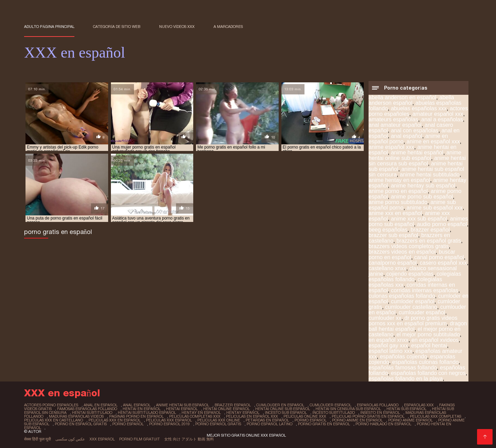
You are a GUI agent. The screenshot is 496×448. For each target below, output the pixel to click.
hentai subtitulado (92, 413)
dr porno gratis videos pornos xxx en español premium (413, 321)
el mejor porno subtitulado (428, 334)
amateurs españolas (393, 119)
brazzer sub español (393, 235)
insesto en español (380, 413)
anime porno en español (398, 191)
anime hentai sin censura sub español (417, 161)
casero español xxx (443, 263)
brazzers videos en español (402, 252)
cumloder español (413, 301)
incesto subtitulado (334, 413)
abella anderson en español (402, 97)
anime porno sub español (422, 197)
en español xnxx (389, 340)
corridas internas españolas (425, 290)
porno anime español (410, 420)
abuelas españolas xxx (419, 108)
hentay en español (201, 413)
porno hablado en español (383, 424)
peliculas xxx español (169, 420)
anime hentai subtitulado (430, 175)
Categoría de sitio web (117, 27)
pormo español (311, 420)
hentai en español (142, 409)
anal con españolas (415, 130)
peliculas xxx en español (115, 420)
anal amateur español (395, 125)
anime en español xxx (433, 141)
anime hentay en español (399, 180)
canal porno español (439, 257)
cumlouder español (422, 312)
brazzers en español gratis (429, 241)
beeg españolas (388, 230)
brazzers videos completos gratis (409, 246)
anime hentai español (417, 152)
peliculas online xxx (305, 416)
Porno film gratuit (139, 439)
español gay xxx (388, 345)
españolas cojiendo (404, 357)
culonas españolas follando (402, 296)
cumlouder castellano (411, 307)
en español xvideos (435, 340)
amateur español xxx (438, 114)
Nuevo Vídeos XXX (177, 27)
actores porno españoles (51, 405)
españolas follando (378, 405)
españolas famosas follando (403, 368)
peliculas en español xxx (252, 416)
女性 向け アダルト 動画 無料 (189, 439)
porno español (128, 424)
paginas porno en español (136, 416)
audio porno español (442, 224)
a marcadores (228, 27)
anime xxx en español (395, 213)
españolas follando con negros (428, 373)
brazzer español (430, 230)
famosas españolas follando (87, 409)
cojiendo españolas (410, 274)
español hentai (429, 345)
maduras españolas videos (76, 416)
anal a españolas (442, 119)
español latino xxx (390, 351)
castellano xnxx (387, 268)
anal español (407, 136)
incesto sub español (286, 413)
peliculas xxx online (219, 420)
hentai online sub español (283, 409)
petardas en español (267, 420)
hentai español (182, 409)
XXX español (102, 439)
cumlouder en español (280, 405)
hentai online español (226, 409)
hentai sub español (406, 409)
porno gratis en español (324, 424)
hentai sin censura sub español (348, 409)
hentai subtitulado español (147, 413)
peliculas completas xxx (195, 416)
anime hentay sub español (423, 186)
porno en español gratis (81, 424)
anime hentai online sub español (415, 155)
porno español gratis (218, 424)
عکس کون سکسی (70, 439)
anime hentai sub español (183, 405)
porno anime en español (357, 420)
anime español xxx (391, 147)
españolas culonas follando (426, 362)
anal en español (101, 405)
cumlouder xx (385, 318)
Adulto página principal (49, 27)
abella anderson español (411, 100)
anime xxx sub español (419, 219)
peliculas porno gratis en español (368, 416)
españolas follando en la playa (406, 379)
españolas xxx (419, 405)
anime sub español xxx (435, 208)
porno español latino (270, 424)
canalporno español (393, 263)
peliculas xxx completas (436, 416)
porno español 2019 (169, 424)
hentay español (243, 413)
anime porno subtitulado (398, 202)
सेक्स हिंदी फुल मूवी (38, 439)
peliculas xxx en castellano (54, 420)
